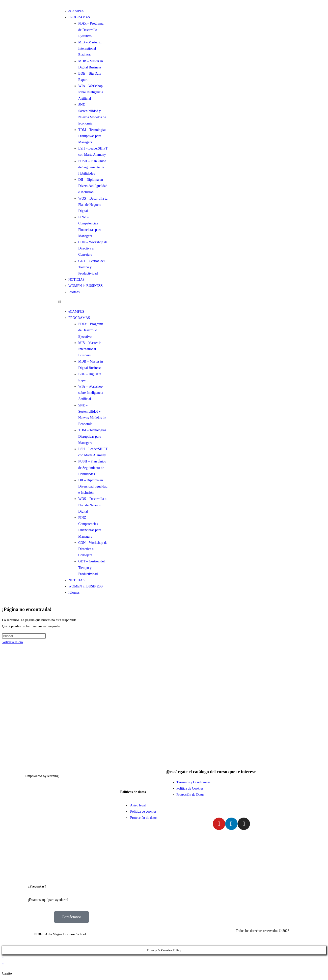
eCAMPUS (76, 11)
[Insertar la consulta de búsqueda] (24, 636)
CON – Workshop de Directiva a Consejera (93, 248)
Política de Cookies (190, 788)
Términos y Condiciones (193, 782)
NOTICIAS (76, 280)
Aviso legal (138, 805)
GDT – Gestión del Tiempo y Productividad (92, 267)
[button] (83, 302)
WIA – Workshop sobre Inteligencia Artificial (91, 92)
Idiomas (74, 292)
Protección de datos (144, 818)
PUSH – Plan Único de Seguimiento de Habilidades (92, 167)
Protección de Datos (190, 795)
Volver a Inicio (13, 642)
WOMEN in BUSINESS (85, 286)
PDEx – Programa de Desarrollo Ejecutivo (91, 30)
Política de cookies (143, 812)
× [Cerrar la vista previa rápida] (3, 958)
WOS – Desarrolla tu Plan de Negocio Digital (93, 205)
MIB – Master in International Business (90, 48)
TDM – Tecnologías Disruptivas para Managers (92, 136)
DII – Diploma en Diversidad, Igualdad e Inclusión (93, 186)
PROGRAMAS (79, 17)
